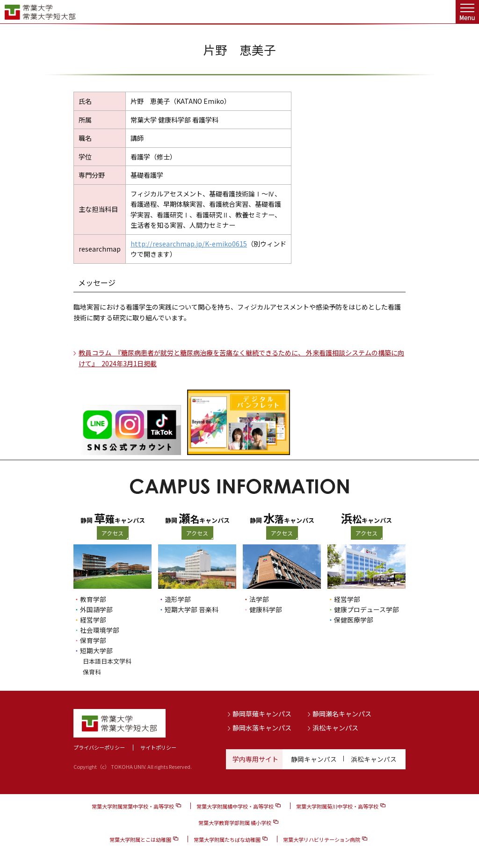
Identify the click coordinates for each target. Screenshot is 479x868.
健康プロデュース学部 (367, 609)
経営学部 (93, 620)
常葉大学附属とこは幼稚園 (140, 839)
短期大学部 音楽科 (192, 609)
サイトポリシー (158, 747)
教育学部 (93, 599)
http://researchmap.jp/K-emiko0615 (189, 244)
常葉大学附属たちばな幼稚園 (227, 839)
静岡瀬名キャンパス (342, 713)
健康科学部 (266, 609)
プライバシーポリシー (99, 747)
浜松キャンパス (335, 727)
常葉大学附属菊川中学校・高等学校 (337, 806)
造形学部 (178, 599)
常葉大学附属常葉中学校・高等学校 (133, 806)
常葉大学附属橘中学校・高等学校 (235, 806)
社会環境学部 (100, 630)
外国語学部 (96, 609)
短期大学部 (96, 651)
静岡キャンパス (314, 758)
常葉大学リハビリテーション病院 (322, 839)
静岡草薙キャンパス (262, 713)
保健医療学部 (354, 620)
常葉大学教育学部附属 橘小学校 (235, 822)
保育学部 (93, 640)
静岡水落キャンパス (262, 727)
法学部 (259, 599)
